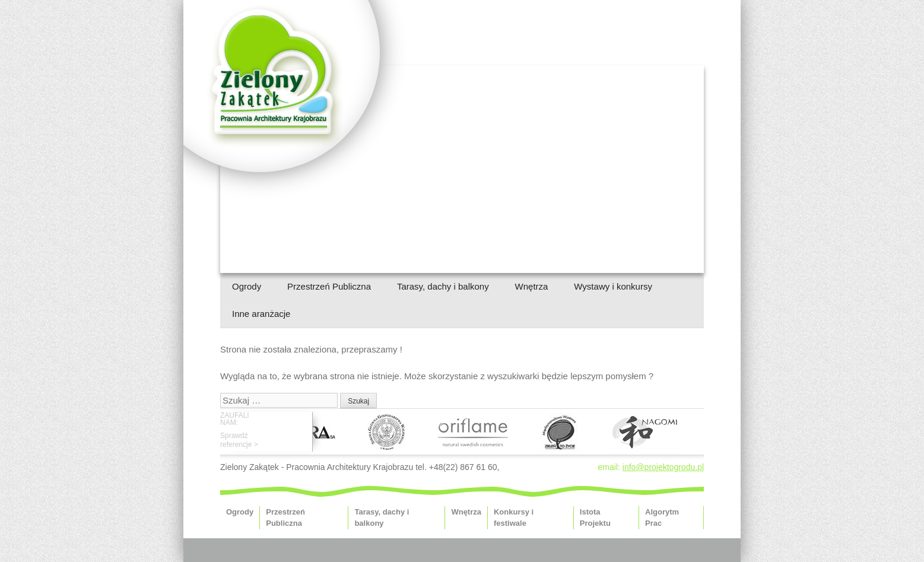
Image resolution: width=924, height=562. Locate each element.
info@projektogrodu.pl (663, 467)
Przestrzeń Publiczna (329, 286)
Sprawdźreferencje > (239, 440)
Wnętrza (532, 286)
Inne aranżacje (261, 314)
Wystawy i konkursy (613, 286)
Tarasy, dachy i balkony (443, 286)
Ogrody (247, 286)
